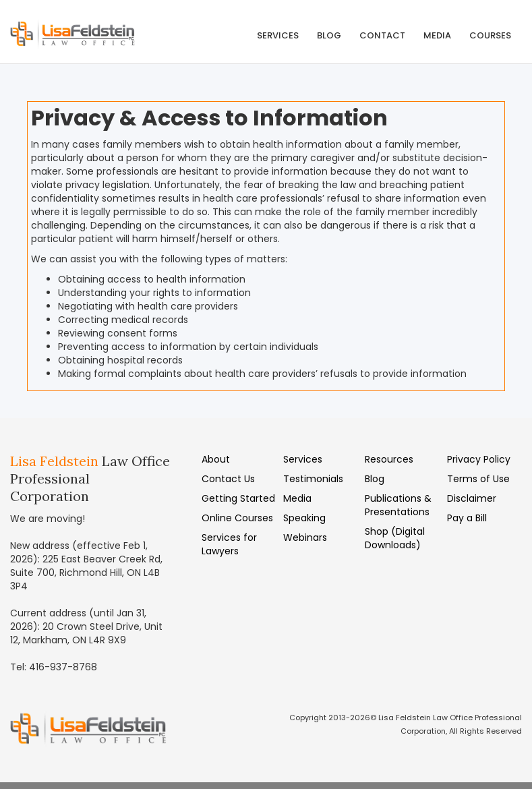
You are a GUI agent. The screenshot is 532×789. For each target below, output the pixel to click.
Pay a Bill (467, 518)
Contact (382, 35)
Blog (329, 35)
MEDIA (437, 35)
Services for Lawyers (229, 544)
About (216, 459)
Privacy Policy (479, 459)
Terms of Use (478, 479)
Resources (389, 459)
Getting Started (238, 498)
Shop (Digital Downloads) (395, 538)
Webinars (305, 537)
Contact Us (228, 479)
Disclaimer (472, 498)
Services (278, 35)
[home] (84, 32)
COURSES (490, 35)
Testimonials (313, 479)
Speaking (304, 518)
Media (297, 498)
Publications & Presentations (398, 505)
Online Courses (237, 518)
